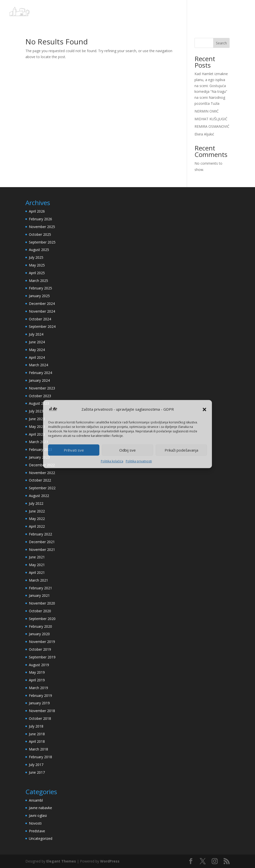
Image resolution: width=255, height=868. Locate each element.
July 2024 (36, 334)
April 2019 (37, 680)
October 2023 (40, 396)
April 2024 (37, 357)
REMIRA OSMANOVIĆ (212, 126)
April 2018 (37, 741)
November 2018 (42, 711)
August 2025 (39, 250)
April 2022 (37, 526)
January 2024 (39, 380)
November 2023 (42, 388)
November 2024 (42, 311)
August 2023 (39, 403)
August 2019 (39, 665)
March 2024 (38, 365)
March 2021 (38, 580)
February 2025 (40, 288)
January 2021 (39, 595)
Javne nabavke (40, 808)
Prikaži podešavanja (181, 450)
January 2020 (39, 634)
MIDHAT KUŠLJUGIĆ (211, 119)
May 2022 (37, 519)
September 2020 (42, 619)
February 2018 (40, 757)
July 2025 (36, 257)
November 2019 (42, 642)
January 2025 (39, 296)
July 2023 (36, 411)
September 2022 (42, 488)
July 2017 (36, 765)
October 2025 (40, 234)
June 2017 (37, 772)
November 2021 (42, 550)
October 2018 (40, 718)
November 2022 (42, 473)
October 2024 (40, 319)
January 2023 (39, 457)
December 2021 (42, 542)
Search (221, 43)
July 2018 (36, 726)
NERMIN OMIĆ (207, 111)
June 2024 (37, 342)
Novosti (35, 823)
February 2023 (40, 449)
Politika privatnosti (139, 461)
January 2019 (39, 703)
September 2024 (42, 326)
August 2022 (39, 496)
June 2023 (37, 419)
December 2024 (42, 304)
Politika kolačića (112, 461)
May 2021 (37, 565)
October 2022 (40, 480)
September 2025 (42, 242)
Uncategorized (41, 838)
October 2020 (40, 611)
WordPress (110, 861)
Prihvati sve (74, 450)
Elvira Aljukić (204, 134)
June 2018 (37, 734)
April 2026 (37, 211)
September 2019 (42, 657)
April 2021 (37, 572)
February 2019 (40, 695)
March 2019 (38, 688)
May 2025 (37, 265)
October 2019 (40, 649)
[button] (204, 409)
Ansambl (36, 800)
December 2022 (42, 465)
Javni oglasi (38, 815)
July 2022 (36, 503)
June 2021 (37, 557)
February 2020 (40, 626)
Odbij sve (127, 450)
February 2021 (40, 588)
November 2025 (42, 227)
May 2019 (37, 672)
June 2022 (37, 511)
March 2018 (38, 749)
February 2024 (40, 373)
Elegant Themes (61, 861)
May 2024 (37, 350)
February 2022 (40, 534)
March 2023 (38, 442)
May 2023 (37, 427)
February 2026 (40, 219)
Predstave (37, 831)
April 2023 (37, 434)
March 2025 (38, 281)
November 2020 (42, 603)
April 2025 (37, 273)
